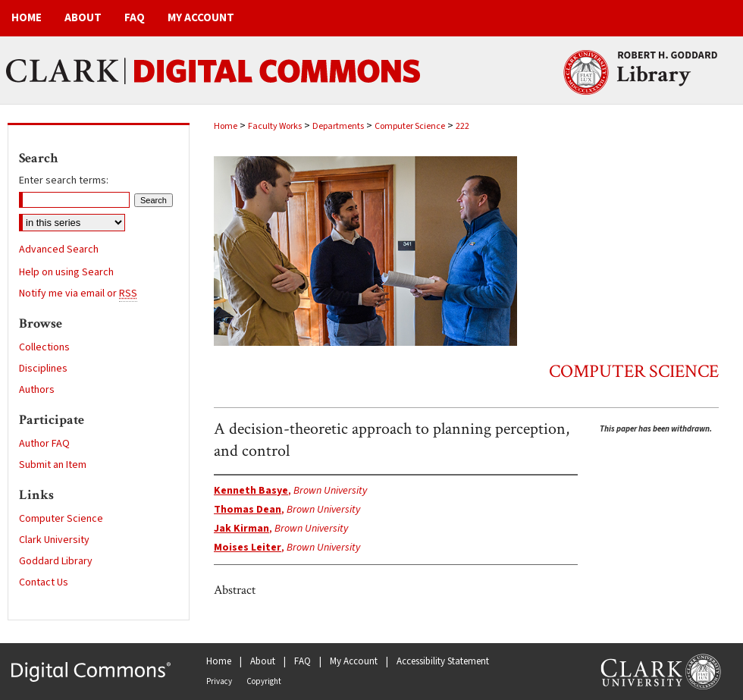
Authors (37, 390)
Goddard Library (56, 561)
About (263, 661)
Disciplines (43, 369)
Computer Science (410, 126)
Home (226, 126)
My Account (354, 661)
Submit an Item (53, 465)
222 (462, 126)
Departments (338, 126)
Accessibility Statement (443, 661)
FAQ (303, 661)
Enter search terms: (64, 180)
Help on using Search (66, 272)
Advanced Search (59, 250)
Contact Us (44, 582)
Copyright (264, 681)
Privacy (219, 681)
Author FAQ (44, 444)
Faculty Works (275, 126)
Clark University (54, 540)
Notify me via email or (78, 293)
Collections (44, 347)
